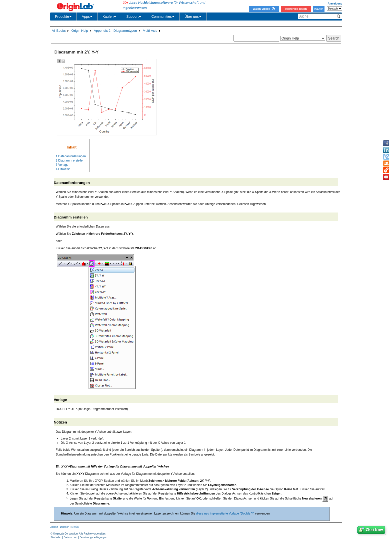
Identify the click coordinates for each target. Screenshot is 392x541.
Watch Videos (264, 9)
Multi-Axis (150, 31)
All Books (59, 31)
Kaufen (319, 9)
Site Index (56, 537)
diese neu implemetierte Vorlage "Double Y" (225, 513)
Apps (87, 16)
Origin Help (80, 31)
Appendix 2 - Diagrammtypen (115, 31)
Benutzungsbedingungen (93, 537)
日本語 (75, 527)
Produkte (63, 16)
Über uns (193, 16)
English (54, 527)
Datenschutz (71, 537)
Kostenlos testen (296, 9)
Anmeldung (335, 3)
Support (134, 16)
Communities (163, 16)
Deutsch (65, 527)
